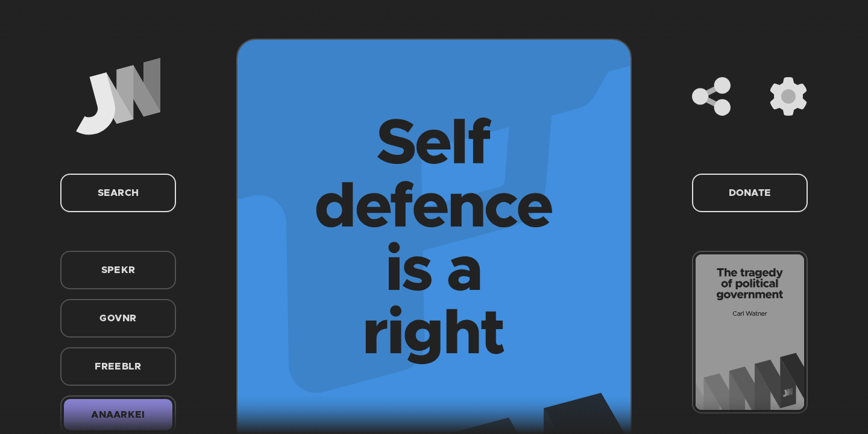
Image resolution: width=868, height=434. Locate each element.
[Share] (711, 96)
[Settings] (788, 96)
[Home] (118, 96)
